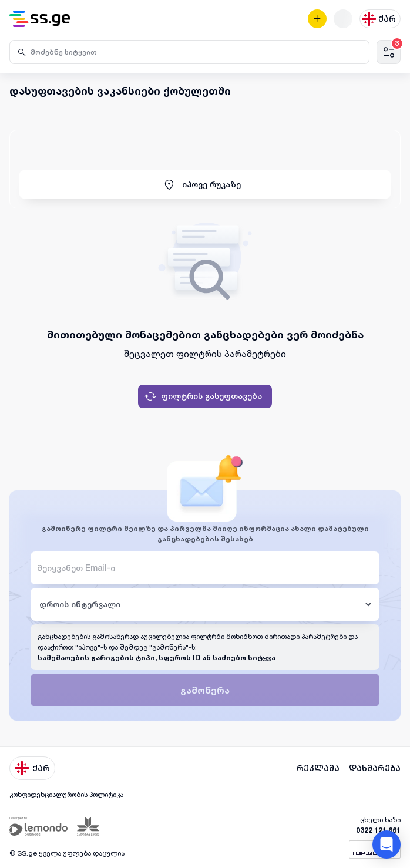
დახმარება (375, 768)
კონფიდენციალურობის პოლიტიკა (66, 794)
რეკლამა (318, 768)
